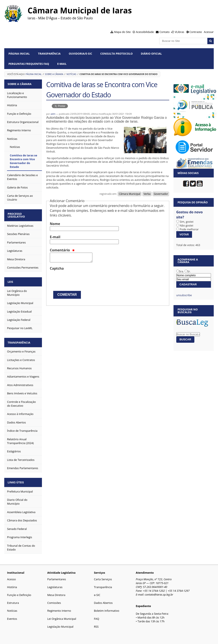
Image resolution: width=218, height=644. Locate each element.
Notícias (71, 74)
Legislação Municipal (60, 623)
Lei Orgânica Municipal (62, 615)
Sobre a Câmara (54, 74)
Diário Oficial (151, 54)
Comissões (54, 599)
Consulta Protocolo (116, 54)
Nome (55, 224)
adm (53, 114)
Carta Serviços (103, 576)
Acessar (209, 32)
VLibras (179, 32)
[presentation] (82, 279)
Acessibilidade (145, 32)
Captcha (57, 268)
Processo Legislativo (17, 214)
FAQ (97, 615)
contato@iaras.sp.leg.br (159, 591)
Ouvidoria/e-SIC (80, 54)
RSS (96, 623)
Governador (161, 194)
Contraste (195, 32)
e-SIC (97, 592)
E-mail (62, 64)
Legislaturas (55, 584)
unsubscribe (184, 295)
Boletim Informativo (107, 607)
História (12, 584)
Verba (147, 194)
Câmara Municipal (130, 194)
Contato (165, 32)
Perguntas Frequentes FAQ (29, 64)
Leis (11, 280)
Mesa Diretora (56, 592)
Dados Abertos (103, 599)
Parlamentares (57, 576)
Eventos (12, 615)
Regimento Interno (59, 607)
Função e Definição (19, 592)
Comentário (62, 250)
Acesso (11, 576)
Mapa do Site (122, 32)
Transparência (49, 54)
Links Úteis (17, 479)
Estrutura (13, 599)
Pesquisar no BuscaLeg (188, 311)
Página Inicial (19, 54)
